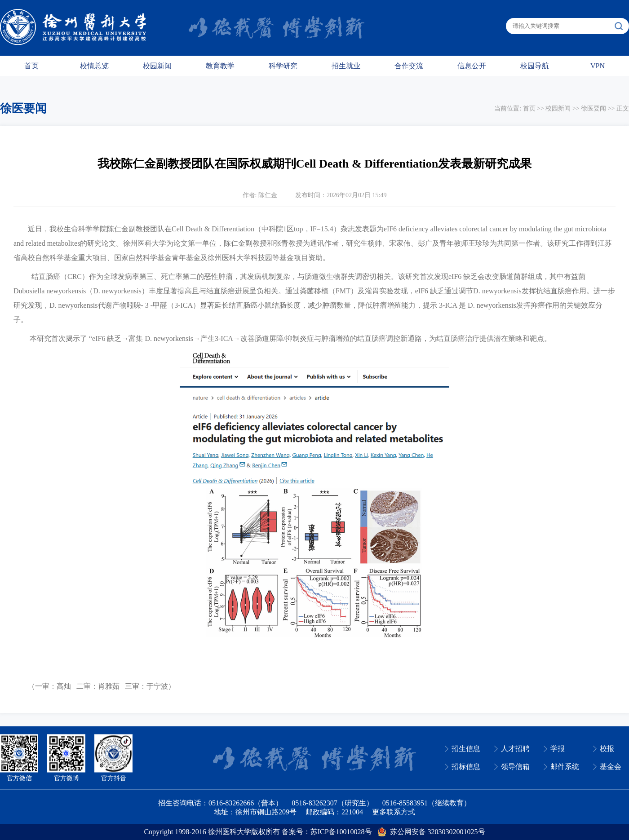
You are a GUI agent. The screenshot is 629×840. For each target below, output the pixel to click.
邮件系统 (565, 767)
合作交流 (409, 66)
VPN (598, 66)
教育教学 (220, 66)
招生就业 (346, 66)
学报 (558, 749)
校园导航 (535, 66)
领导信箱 (515, 767)
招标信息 (466, 767)
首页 (31, 66)
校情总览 (94, 66)
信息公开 (472, 66)
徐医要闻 (594, 108)
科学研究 (283, 66)
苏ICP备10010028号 (341, 832)
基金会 (611, 767)
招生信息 (466, 749)
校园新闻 (157, 66)
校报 (607, 749)
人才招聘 (515, 749)
